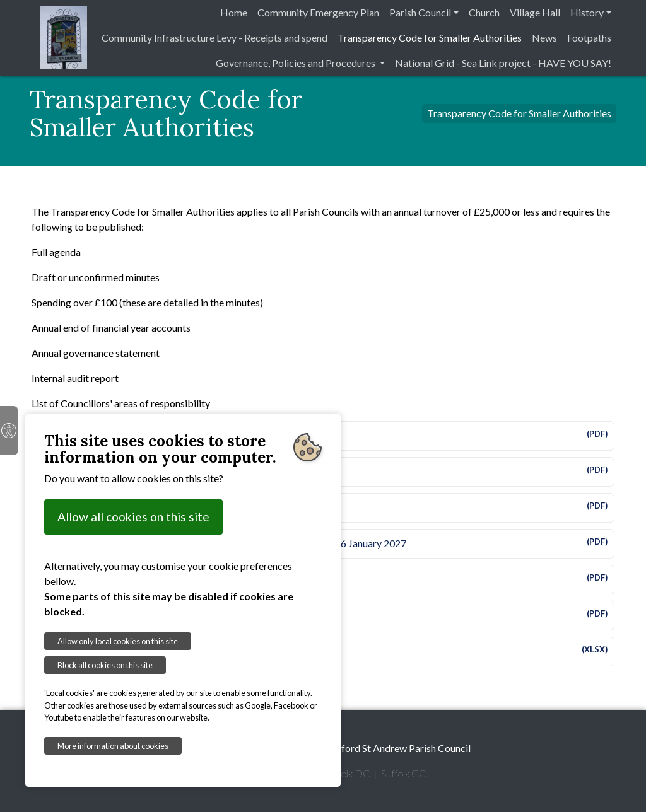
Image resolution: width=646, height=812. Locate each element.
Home (234, 12)
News (544, 38)
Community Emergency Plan (318, 12)
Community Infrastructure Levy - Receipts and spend (214, 38)
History (587, 12)
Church (484, 12)
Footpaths (589, 38)
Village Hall (535, 12)
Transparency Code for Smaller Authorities (430, 38)
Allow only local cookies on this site (118, 641)
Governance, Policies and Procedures (297, 63)
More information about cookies (113, 746)
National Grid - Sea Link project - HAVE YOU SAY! (503, 63)
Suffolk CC (404, 773)
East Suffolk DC (337, 773)
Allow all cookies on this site (133, 517)
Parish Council (420, 12)
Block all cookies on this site (105, 665)
